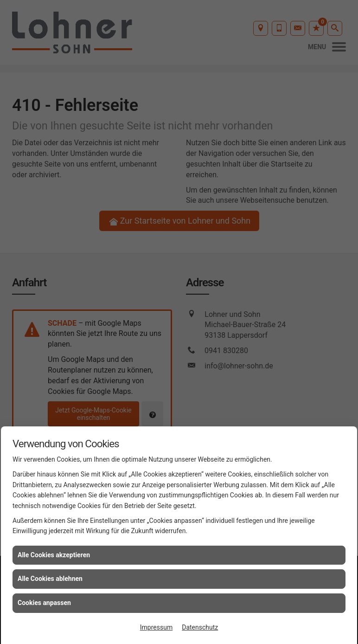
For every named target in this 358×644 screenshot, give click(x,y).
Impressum (156, 627)
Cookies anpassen (44, 603)
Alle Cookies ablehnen (50, 579)
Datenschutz (200, 627)
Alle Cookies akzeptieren (54, 555)
